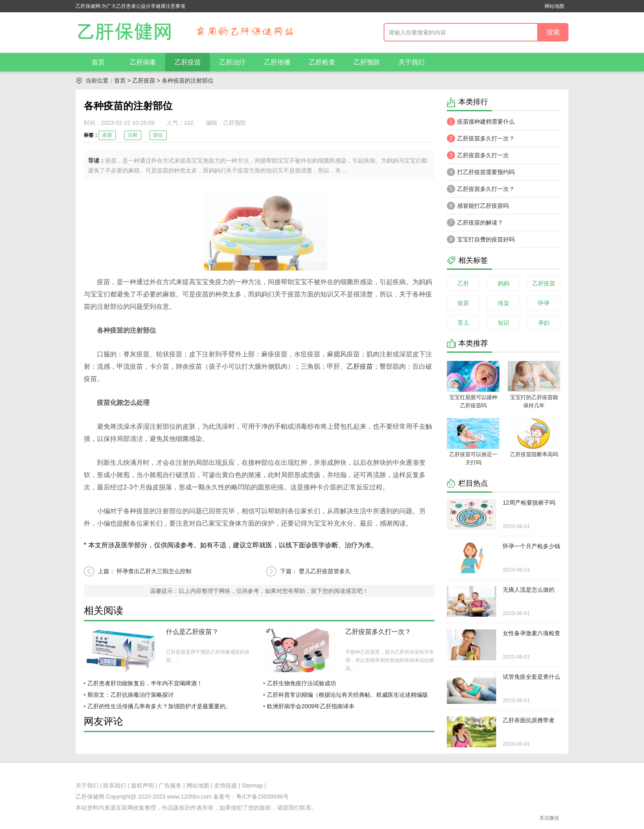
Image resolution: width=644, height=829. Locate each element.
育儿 (463, 323)
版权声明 (143, 785)
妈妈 (504, 283)
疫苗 (107, 135)
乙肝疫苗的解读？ (475, 223)
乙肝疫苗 (188, 62)
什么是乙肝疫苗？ (192, 632)
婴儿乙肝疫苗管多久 (325, 571)
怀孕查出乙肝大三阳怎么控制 (154, 571)
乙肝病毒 (143, 62)
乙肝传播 (277, 62)
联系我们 (115, 785)
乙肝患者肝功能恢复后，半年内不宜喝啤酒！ (145, 683)
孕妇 (544, 323)
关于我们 (412, 62)
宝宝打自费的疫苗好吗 (481, 239)
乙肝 (463, 283)
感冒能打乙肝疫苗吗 (478, 206)
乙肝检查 (322, 62)
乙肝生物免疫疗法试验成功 (301, 683)
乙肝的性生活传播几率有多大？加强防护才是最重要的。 (159, 706)
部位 (158, 135)
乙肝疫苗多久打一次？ (378, 632)
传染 (504, 303)
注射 (133, 135)
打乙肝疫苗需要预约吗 (481, 172)
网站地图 (554, 6)
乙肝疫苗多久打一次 (478, 155)
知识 (504, 323)
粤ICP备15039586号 (262, 797)
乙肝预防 (367, 62)
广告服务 (170, 785)
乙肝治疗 (232, 62)
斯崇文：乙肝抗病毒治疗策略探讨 (131, 695)
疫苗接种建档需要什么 (481, 122)
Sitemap (252, 785)
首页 (98, 62)
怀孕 (544, 303)
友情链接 (225, 785)
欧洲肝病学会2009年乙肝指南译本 (311, 706)
